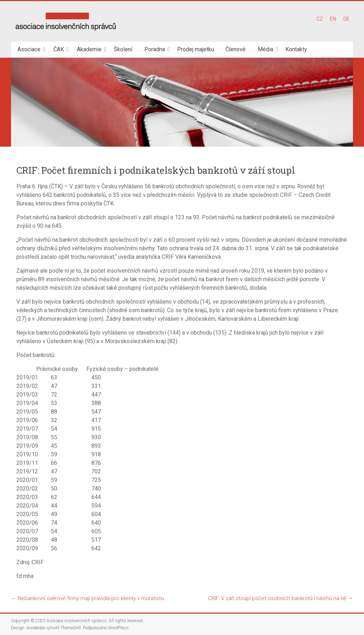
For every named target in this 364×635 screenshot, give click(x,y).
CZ (320, 19)
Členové (235, 49)
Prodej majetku (196, 49)
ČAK (59, 49)
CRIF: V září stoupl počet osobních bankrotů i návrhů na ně (280, 598)
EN (333, 19)
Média (266, 49)
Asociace (29, 49)
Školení (123, 49)
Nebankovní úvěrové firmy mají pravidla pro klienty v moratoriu (88, 598)
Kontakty (296, 49)
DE (346, 19)
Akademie (89, 49)
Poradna (155, 49)
